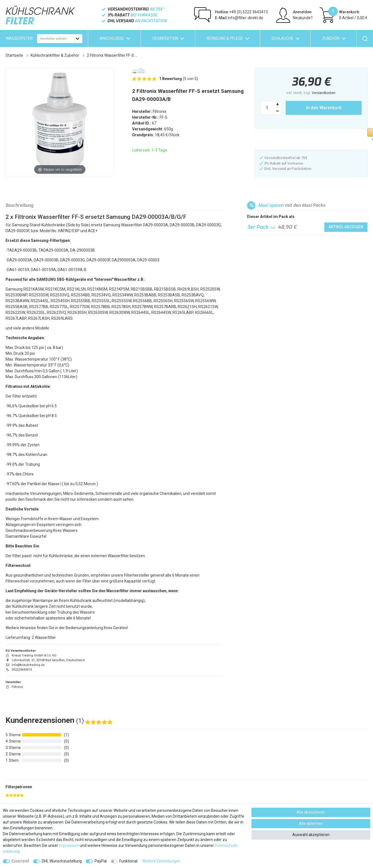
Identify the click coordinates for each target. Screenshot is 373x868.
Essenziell (20, 861)
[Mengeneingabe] (267, 108)
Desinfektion (165, 38)
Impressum (69, 845)
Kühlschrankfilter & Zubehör (55, 55)
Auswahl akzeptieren (311, 835)
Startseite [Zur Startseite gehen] (14, 55)
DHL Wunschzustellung (62, 861)
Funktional (128, 861)
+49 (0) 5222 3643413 (241, 12)
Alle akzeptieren (311, 812)
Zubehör (331, 38)
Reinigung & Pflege (225, 38)
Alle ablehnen (311, 824)
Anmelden (302, 12)
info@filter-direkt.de (239, 18)
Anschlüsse (112, 38)
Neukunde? (303, 18)
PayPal (101, 861)
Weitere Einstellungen (161, 861)
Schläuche (282, 38)
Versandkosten (324, 93)
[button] (282, 139)
